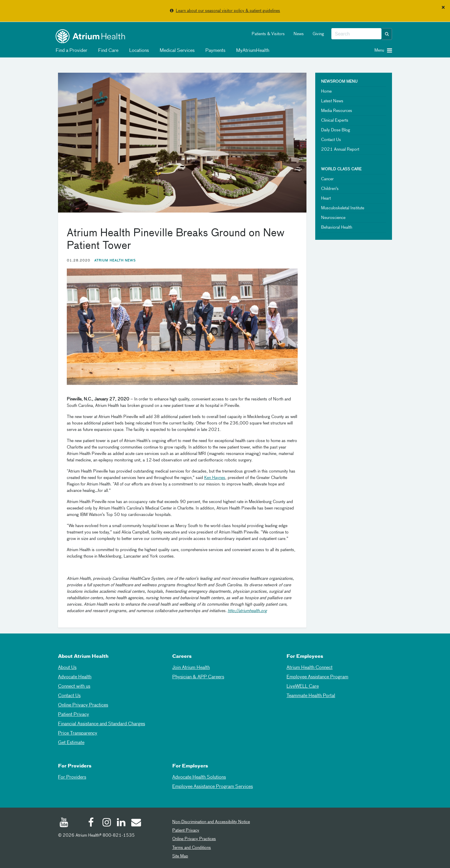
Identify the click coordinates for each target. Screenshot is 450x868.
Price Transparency (78, 733)
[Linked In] (121, 823)
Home (326, 91)
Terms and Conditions (192, 848)
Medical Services (176, 51)
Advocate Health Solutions (199, 777)
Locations (138, 51)
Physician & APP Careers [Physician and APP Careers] (198, 677)
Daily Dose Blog (336, 130)
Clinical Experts (335, 120)
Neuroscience (333, 218)
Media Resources (337, 111)
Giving (318, 34)
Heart (326, 198)
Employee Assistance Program (317, 677)
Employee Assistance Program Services (213, 787)
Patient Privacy (74, 715)
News (299, 34)
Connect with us (74, 687)
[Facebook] (93, 823)
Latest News (332, 101)
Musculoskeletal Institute (343, 208)
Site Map (180, 856)
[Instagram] (107, 823)
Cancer (327, 179)
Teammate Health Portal (311, 696)
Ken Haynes (215, 478)
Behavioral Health (337, 227)
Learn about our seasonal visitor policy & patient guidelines (228, 11)
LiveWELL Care (303, 687)
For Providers (72, 777)
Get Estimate (71, 743)
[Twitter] (78, 824)
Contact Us (331, 140)
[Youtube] (64, 823)
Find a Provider (70, 51)
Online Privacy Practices (83, 705)
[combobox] (356, 34)
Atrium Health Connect (310, 668)
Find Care (107, 51)
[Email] (136, 823)
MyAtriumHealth (252, 51)
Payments (214, 51)
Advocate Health (75, 677)
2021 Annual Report (340, 150)
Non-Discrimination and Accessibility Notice (211, 822)
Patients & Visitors (268, 34)
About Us (67, 668)
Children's (330, 189)
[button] (387, 34)
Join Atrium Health (191, 668)
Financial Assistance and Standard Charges (102, 724)
